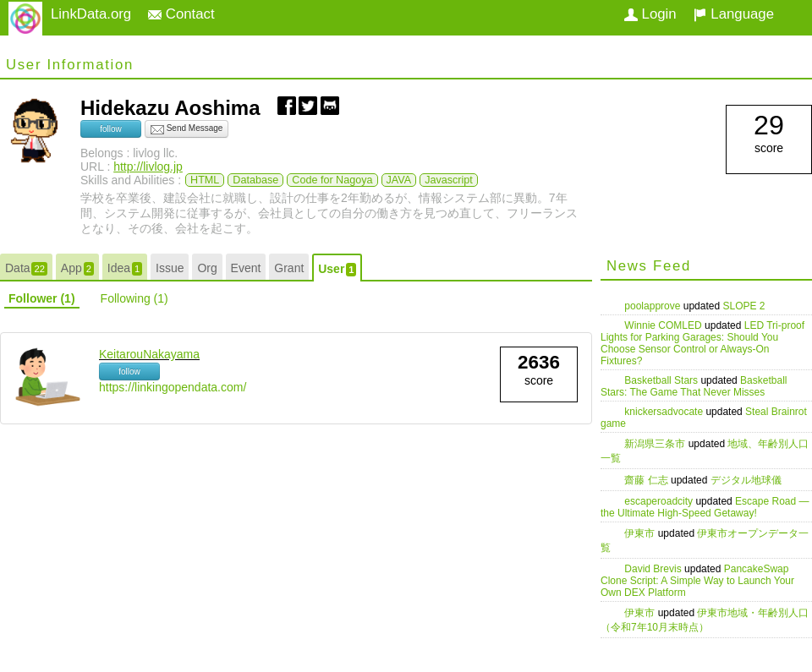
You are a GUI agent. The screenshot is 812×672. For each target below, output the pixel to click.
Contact (181, 14)
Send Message (187, 129)
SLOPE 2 (743, 306)
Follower (42, 298)
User (337, 269)
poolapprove (653, 306)
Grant (289, 268)
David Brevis (654, 569)
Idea (125, 268)
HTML (205, 180)
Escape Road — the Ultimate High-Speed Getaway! (705, 507)
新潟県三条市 (656, 444)
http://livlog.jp (148, 167)
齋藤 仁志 (647, 480)
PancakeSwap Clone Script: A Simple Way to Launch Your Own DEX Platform (697, 581)
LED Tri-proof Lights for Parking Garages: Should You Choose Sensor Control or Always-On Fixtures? (702, 343)
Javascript (449, 180)
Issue (170, 268)
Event (246, 268)
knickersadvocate (665, 412)
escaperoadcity (660, 501)
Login (650, 14)
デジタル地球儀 (746, 480)
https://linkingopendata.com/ (173, 387)
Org (207, 268)
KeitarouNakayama (149, 354)
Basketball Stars (662, 380)
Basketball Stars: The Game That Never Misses (694, 386)
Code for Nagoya (332, 180)
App (77, 268)
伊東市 (641, 533)
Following (134, 298)
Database (255, 180)
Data (26, 268)
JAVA (399, 180)
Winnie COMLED (664, 325)
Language (734, 14)
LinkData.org (91, 14)
